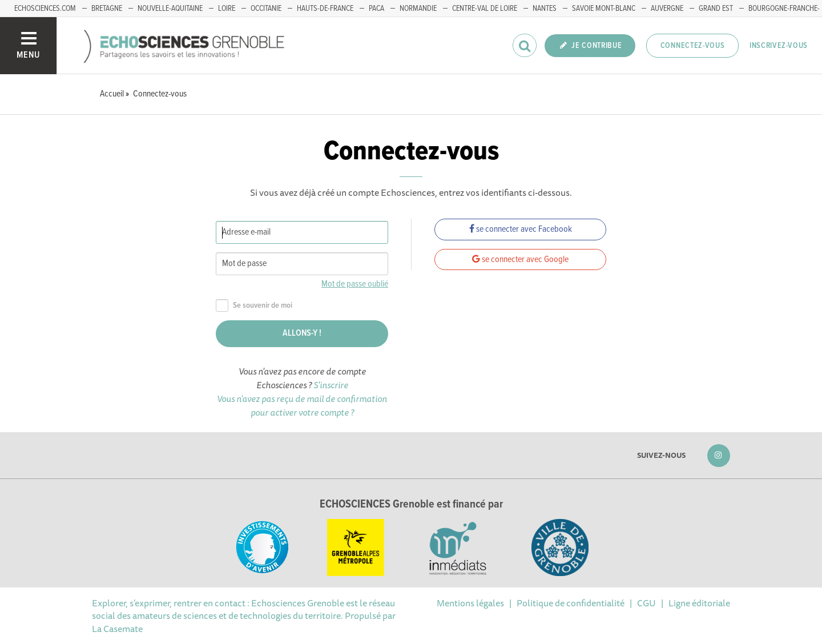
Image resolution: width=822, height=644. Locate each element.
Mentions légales (470, 603)
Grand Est (716, 9)
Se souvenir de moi (254, 306)
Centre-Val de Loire (485, 9)
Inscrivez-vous (779, 46)
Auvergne (667, 9)
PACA (376, 9)
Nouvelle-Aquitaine (170, 9)
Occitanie (266, 9)
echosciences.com (45, 9)
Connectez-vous (693, 46)
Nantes (545, 9)
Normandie (418, 9)
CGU (646, 603)
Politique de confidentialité (571, 603)
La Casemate (117, 629)
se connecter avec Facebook (521, 229)
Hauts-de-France (325, 9)
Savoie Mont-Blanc (604, 9)
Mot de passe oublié (355, 284)
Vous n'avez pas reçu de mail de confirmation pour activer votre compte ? (302, 405)
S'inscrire (331, 385)
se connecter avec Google (520, 259)
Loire (227, 9)
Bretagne (107, 9)
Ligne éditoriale (699, 603)
